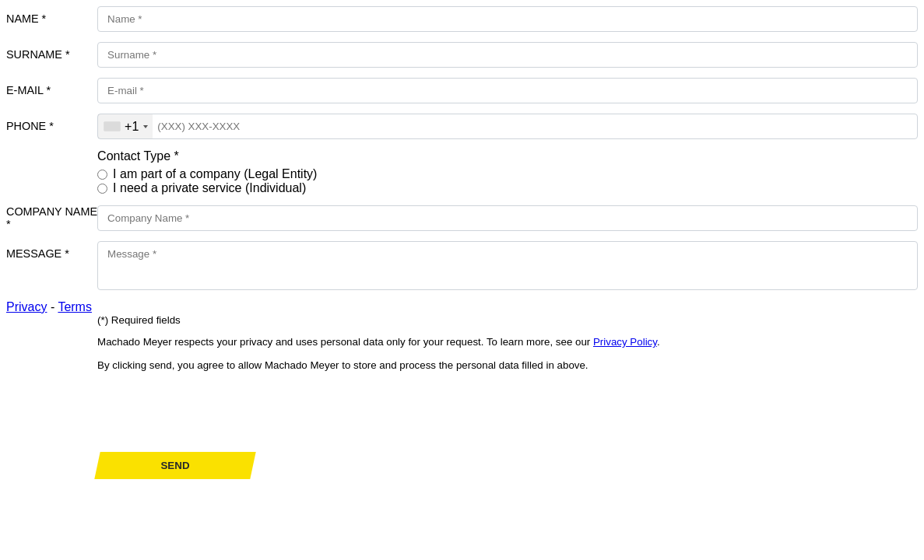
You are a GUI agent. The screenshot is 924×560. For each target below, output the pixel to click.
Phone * (30, 126)
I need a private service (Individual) (209, 188)
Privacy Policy (625, 342)
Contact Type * (138, 156)
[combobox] (125, 126)
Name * (26, 19)
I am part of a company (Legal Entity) (215, 174)
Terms (75, 307)
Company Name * (52, 218)
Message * (38, 254)
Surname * (38, 54)
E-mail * (28, 90)
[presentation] (216, 411)
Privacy (26, 307)
